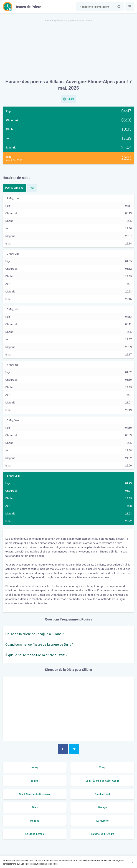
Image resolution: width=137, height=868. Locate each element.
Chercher (119, 7)
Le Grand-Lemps (35, 834)
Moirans (35, 821)
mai (32, 188)
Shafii (71, 99)
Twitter (74, 749)
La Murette (102, 821)
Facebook (63, 749)
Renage (102, 807)
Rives (35, 807)
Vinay (102, 767)
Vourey (35, 767)
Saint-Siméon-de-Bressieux (35, 794)
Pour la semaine (14, 188)
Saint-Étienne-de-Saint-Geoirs (102, 781)
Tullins (35, 781)
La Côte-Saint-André (102, 834)
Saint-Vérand (102, 794)
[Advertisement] (68, 51)
